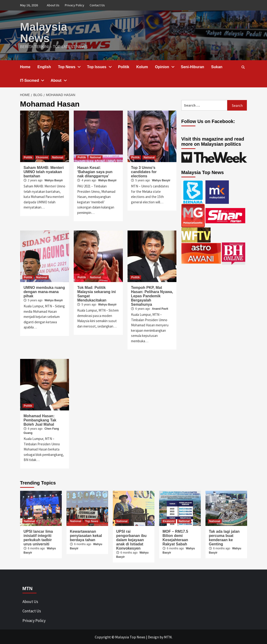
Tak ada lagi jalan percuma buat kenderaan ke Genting (224, 537)
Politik (124, 66)
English (44, 66)
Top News (69, 66)
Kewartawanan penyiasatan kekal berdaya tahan (86, 535)
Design (153, 637)
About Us (53, 5)
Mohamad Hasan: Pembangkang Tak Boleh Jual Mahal (40, 420)
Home (25, 66)
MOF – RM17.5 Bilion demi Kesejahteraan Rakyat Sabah (175, 537)
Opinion (164, 66)
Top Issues (99, 66)
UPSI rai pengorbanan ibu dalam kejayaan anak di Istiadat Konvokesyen (132, 539)
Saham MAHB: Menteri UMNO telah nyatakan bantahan (44, 171)
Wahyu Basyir (54, 180)
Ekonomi (42, 157)
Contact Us (97, 5)
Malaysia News (44, 32)
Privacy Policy (75, 5)
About (58, 80)
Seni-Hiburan (193, 66)
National (57, 157)
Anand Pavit (160, 308)
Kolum (142, 66)
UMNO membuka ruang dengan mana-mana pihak (44, 291)
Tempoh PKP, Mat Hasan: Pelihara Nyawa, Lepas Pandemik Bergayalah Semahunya (152, 296)
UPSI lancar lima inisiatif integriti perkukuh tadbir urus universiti (38, 537)
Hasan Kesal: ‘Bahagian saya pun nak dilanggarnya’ (95, 171)
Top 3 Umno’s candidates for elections (144, 171)
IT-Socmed (32, 80)
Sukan (217, 66)
